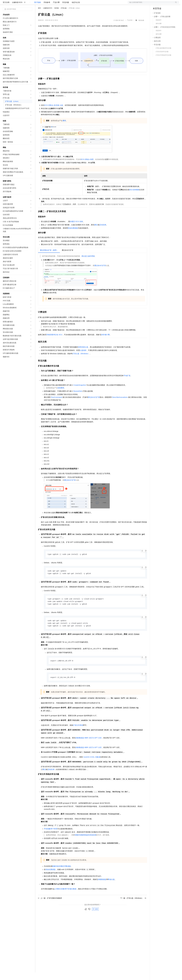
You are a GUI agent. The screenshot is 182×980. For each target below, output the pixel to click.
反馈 (95, 918)
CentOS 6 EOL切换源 (92, 766)
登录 (175, 4)
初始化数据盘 (73, 236)
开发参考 (47, 10)
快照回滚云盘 (83, 355)
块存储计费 (105, 342)
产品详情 (130, 28)
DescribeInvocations (120, 405)
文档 (150, 4)
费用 (64, 128)
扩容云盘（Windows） (81, 361)
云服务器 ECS (17, 10)
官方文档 (6, 10)
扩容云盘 (64, 16)
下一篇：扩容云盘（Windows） (133, 907)
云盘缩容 (83, 358)
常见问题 (66, 10)
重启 (96, 232)
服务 (69, 4)
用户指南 (38, 10)
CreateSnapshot (80, 393)
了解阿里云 (77, 4)
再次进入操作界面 (88, 264)
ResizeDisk (78, 399)
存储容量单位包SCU (54, 342)
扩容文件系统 (78, 734)
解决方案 (38, 4)
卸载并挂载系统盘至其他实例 (85, 844)
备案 (155, 4)
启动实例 (103, 232)
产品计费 (56, 10)
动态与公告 (76, 10)
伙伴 (64, 4)
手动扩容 (127, 383)
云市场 (57, 4)
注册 (167, 4)
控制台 (161, 4)
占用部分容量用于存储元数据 (65, 898)
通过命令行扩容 (100, 273)
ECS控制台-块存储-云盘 (54, 113)
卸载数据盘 (102, 888)
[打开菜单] (4, 4)
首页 (39, 16)
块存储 (56, 16)
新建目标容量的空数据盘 (62, 875)
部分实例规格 (134, 197)
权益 (45, 4)
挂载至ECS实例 (76, 229)
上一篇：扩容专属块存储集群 (50, 907)
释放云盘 (111, 888)
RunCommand (57, 405)
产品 (30, 4)
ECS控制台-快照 (87, 167)
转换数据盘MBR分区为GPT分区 (89, 747)
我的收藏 (141, 28)
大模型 (24, 4)
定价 (51, 4)
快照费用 (61, 395)
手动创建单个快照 (51, 837)
